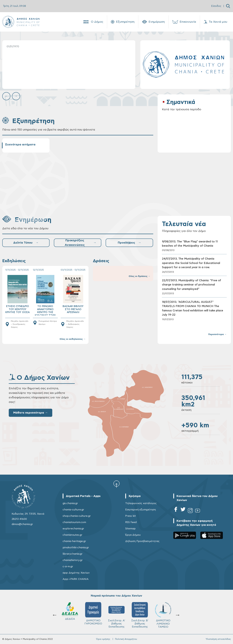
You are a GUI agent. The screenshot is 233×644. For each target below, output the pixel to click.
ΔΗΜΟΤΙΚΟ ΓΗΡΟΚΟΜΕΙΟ (93, 613)
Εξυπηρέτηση (123, 22)
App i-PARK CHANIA (76, 579)
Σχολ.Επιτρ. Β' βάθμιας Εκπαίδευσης (140, 615)
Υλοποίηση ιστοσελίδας (218, 639)
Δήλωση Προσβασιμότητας (142, 541)
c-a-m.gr (68, 566)
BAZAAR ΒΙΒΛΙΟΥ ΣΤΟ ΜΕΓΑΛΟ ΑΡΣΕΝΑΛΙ (73, 309)
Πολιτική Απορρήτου (126, 639)
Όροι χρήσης (103, 639)
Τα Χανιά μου (215, 22)
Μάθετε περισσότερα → (31, 413)
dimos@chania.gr (22, 524)
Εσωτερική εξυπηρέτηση (141, 510)
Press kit (130, 516)
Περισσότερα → (217, 334)
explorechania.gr (73, 529)
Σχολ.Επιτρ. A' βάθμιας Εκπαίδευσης (117, 615)
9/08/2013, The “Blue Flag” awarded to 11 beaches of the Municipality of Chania (190, 244)
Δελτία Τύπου (26, 243)
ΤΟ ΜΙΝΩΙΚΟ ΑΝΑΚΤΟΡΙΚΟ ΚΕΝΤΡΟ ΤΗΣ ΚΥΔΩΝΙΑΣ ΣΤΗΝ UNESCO (45, 310)
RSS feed (131, 522)
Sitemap (130, 529)
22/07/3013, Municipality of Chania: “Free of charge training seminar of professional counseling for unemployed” (191, 285)
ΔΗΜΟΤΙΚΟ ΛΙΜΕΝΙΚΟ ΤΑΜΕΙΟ (163, 615)
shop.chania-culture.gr (77, 516)
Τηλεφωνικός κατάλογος (141, 503)
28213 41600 (19, 519)
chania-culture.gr (73, 510)
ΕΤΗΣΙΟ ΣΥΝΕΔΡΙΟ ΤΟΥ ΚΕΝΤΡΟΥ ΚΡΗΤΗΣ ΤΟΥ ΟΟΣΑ (17, 309)
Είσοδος (216, 6)
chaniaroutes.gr (72, 535)
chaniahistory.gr (73, 560)
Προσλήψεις (129, 243)
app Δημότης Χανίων (76, 573)
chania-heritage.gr (74, 541)
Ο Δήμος (93, 22)
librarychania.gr (73, 554)
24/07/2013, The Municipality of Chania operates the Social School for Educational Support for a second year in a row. (191, 263)
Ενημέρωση (153, 22)
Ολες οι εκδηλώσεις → (73, 339)
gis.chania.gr (70, 503)
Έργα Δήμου (133, 535)
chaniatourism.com (74, 522)
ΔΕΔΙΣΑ (70, 611)
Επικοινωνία (184, 22)
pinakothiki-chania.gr (76, 547)
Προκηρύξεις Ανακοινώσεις (80, 243)
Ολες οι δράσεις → (139, 276)
